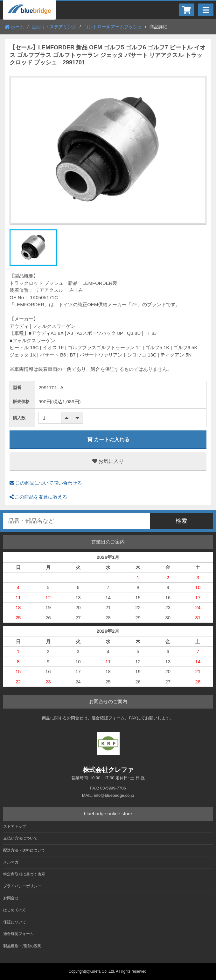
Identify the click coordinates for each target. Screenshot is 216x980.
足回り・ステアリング (54, 27)
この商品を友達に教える (38, 497)
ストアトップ (15, 826)
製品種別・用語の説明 (22, 946)
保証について (15, 922)
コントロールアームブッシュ (113, 27)
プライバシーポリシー (22, 886)
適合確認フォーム (18, 934)
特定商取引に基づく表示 (24, 874)
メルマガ (11, 862)
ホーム (14, 27)
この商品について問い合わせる (46, 483)
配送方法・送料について (24, 850)
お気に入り (108, 461)
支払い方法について (20, 838)
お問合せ (11, 898)
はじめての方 (15, 910)
